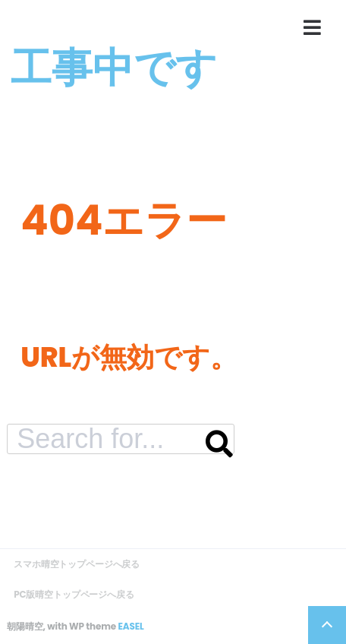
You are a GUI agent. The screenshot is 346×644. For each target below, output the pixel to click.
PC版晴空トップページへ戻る (74, 594)
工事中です (114, 68)
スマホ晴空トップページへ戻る (77, 564)
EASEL (131, 626)
